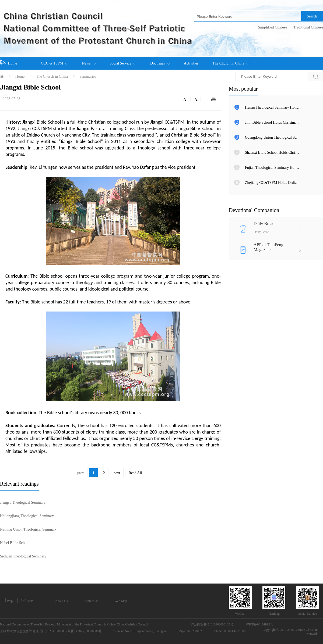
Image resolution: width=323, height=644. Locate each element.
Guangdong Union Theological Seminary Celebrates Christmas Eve (273, 137)
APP (27, 600)
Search (312, 16)
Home (8, 62)
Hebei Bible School (15, 543)
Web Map (121, 601)
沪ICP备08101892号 (260, 624)
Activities (191, 63)
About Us (61, 601)
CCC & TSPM (55, 61)
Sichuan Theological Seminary (23, 556)
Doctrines (160, 61)
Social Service (123, 61)
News (89, 61)
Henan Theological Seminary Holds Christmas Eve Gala (273, 107)
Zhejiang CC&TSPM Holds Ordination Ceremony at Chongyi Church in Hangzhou (273, 183)
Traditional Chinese (308, 27)
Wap (8, 600)
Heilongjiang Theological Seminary (27, 516)
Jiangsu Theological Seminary (23, 502)
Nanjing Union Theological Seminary (28, 529)
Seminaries (88, 76)
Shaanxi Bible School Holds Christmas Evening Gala (273, 153)
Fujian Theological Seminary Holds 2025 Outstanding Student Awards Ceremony (273, 168)
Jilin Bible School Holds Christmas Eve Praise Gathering (273, 122)
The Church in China (231, 61)
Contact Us (91, 601)
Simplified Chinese (272, 27)
